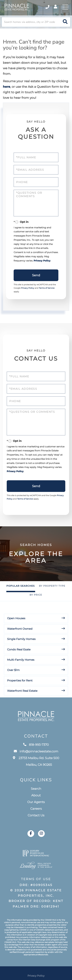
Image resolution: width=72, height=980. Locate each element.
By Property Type (52, 586)
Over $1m (13, 670)
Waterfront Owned (20, 629)
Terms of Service (47, 288)
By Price (36, 595)
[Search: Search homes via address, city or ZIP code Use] (36, 22)
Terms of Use (36, 879)
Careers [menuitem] (36, 809)
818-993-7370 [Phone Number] (47, 7)
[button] (65, 22)
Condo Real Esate (19, 649)
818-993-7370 (36, 745)
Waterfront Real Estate (22, 691)
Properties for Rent (20, 680)
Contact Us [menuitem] (36, 815)
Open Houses (16, 618)
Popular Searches (20, 586)
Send (36, 275)
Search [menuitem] (36, 789)
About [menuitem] (36, 796)
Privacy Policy (42, 261)
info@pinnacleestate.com (36, 752)
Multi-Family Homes (21, 660)
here (7, 87)
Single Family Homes (21, 639)
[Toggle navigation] (65, 7)
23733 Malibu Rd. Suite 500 (36, 762)
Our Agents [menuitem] (36, 802)
